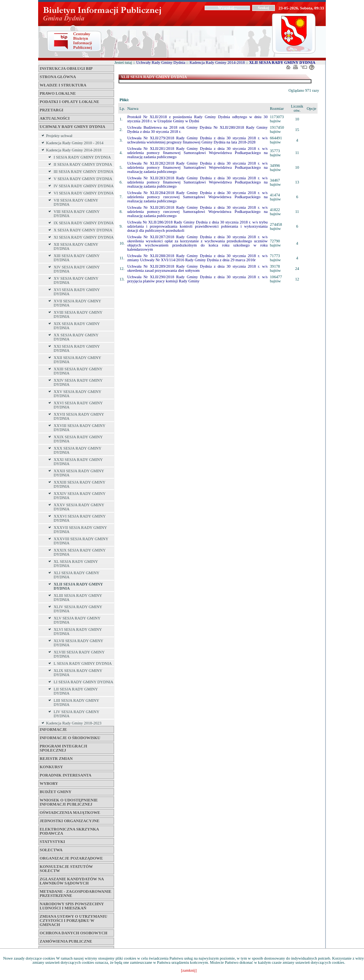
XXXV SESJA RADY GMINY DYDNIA (79, 507)
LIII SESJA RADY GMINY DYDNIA (76, 703)
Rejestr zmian (56, 759)
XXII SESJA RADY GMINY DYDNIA (77, 360)
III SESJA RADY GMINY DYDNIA (83, 172)
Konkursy (51, 767)
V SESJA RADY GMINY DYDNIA (83, 179)
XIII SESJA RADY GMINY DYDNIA (76, 258)
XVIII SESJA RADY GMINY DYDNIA (78, 314)
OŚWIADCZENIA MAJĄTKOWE (70, 813)
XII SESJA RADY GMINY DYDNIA (76, 247)
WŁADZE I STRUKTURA (63, 85)
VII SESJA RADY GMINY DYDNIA (76, 202)
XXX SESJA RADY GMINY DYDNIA (77, 450)
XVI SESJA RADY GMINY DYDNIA (77, 292)
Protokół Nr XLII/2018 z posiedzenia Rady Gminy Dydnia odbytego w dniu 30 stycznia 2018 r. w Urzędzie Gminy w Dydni (197, 119)
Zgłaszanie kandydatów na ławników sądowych (72, 881)
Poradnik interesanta (66, 775)
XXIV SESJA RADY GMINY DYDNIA (78, 382)
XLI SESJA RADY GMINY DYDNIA (76, 575)
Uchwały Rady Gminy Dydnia (72, 127)
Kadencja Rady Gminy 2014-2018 (74, 150)
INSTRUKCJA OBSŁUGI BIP (66, 69)
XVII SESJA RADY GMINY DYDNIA (77, 303)
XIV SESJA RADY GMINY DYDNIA (77, 269)
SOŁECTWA (51, 850)
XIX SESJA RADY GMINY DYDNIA (77, 326)
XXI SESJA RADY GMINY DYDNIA (77, 348)
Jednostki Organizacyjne (69, 821)
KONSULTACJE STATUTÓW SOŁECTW (66, 869)
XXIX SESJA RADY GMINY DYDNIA (78, 439)
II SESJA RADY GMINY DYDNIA (83, 164)
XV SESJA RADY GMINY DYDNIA (76, 280)
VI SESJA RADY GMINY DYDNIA (84, 193)
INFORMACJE (53, 730)
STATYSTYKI (52, 842)
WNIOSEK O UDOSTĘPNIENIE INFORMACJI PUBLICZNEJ (69, 802)
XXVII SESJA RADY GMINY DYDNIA (79, 416)
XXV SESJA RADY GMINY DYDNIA (77, 394)
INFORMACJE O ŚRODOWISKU (70, 738)
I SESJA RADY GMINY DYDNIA (82, 157)
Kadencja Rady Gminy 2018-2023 (74, 723)
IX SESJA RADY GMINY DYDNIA (84, 223)
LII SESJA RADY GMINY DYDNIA (76, 691)
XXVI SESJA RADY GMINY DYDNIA (78, 405)
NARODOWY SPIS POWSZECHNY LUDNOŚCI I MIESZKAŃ (72, 906)
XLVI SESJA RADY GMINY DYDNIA (78, 632)
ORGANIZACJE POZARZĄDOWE (71, 858)
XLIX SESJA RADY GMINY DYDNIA (78, 673)
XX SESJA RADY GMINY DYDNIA (76, 337)
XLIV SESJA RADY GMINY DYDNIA (78, 609)
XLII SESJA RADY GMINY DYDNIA (78, 586)
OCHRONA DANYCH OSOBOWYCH (73, 933)
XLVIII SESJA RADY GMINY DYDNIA (79, 654)
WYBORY (49, 784)
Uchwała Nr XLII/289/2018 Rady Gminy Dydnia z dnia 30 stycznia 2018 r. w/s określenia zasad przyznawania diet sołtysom (197, 268)
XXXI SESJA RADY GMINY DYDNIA (78, 462)
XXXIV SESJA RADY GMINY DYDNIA (79, 496)
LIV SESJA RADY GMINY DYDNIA (76, 714)
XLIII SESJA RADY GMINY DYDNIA (78, 598)
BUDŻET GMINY (56, 792)
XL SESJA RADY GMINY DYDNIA (76, 564)
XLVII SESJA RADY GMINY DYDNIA (78, 643)
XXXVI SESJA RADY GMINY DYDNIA (79, 518)
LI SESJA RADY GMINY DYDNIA (83, 682)
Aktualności (55, 118)
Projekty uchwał (59, 136)
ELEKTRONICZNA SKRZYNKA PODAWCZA (69, 831)
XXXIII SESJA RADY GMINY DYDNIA (79, 484)
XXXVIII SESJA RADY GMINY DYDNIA (81, 541)
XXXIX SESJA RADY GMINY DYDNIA (79, 552)
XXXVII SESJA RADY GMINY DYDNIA (80, 530)
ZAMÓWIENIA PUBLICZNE (66, 941)
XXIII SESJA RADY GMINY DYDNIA (78, 371)
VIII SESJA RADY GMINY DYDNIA (76, 214)
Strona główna (58, 77)
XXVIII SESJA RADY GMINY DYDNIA (79, 428)
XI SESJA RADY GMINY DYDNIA (84, 237)
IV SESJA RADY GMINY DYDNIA (84, 186)
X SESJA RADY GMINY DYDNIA (83, 230)
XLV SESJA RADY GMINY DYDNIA (77, 620)
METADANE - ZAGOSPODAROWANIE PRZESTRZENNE (76, 894)
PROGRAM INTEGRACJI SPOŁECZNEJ (63, 748)
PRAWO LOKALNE (58, 93)
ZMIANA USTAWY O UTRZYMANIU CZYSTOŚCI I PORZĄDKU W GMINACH (73, 921)
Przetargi (52, 110)
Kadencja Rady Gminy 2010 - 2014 (75, 143)
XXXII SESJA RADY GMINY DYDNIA (79, 473)
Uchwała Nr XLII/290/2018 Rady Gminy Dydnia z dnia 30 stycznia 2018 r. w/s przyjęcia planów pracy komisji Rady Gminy (197, 279)
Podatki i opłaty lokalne (69, 102)
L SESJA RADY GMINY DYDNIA (83, 663)
